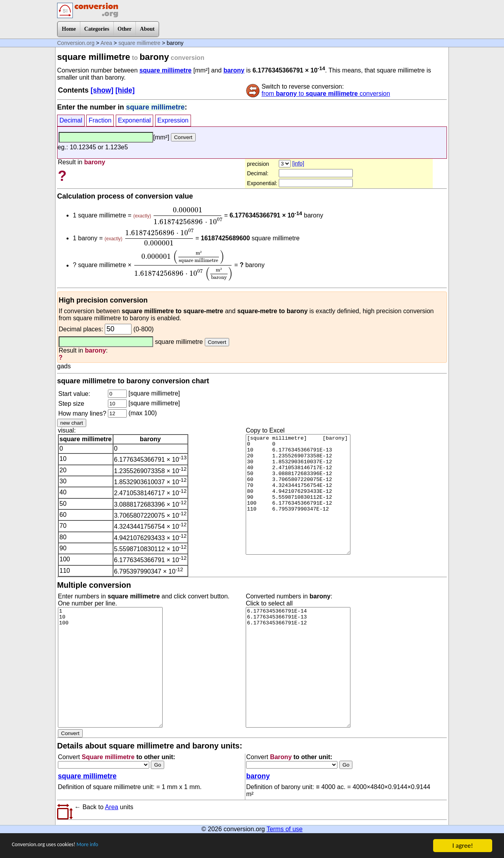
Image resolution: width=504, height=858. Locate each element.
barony (234, 70)
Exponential (135, 120)
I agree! (463, 846)
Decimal (71, 120)
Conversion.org (76, 43)
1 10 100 (110, 667)
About (147, 29)
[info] (298, 163)
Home (69, 29)
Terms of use (285, 829)
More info (105, 846)
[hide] (125, 90)
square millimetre (140, 43)
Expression (173, 120)
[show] (102, 90)
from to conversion (326, 94)
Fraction (100, 120)
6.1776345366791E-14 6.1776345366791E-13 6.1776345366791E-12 (298, 667)
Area (106, 43)
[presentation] (188, 216)
